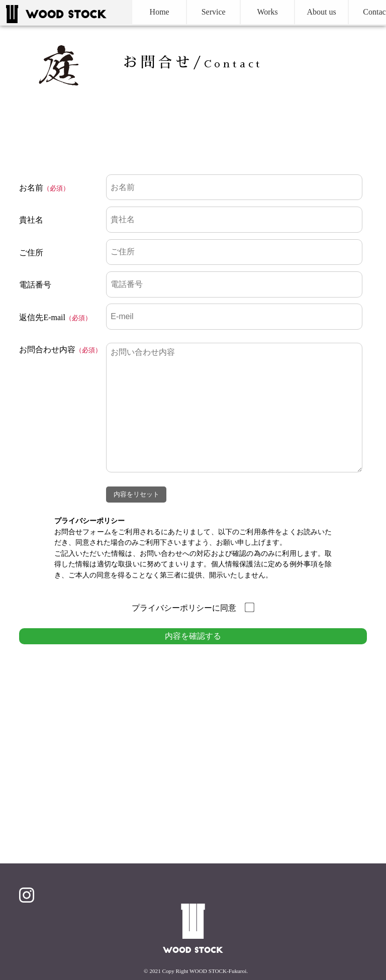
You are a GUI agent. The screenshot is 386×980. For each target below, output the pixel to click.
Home (143, 12)
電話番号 (35, 285)
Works (251, 12)
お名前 (31, 188)
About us (305, 12)
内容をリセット (136, 494)
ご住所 (31, 253)
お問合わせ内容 (47, 350)
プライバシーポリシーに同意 (193, 608)
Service (197, 12)
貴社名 (31, 220)
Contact (359, 12)
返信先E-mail (42, 317)
